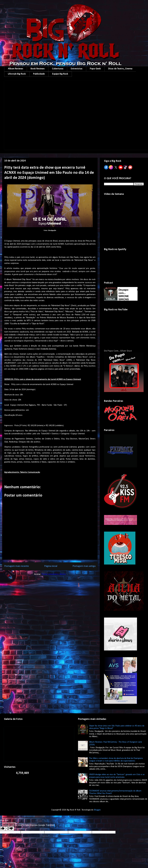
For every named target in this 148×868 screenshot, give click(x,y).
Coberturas (58, 69)
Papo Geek (95, 69)
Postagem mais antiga (84, 566)
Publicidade (39, 74)
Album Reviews (16, 69)
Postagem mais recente (17, 566)
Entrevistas (77, 69)
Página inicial (51, 566)
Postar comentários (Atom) (53, 574)
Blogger (97, 810)
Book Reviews (38, 69)
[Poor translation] (10, 829)
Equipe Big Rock (60, 74)
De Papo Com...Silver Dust (118, 351)
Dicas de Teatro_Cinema (120, 69)
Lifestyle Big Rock (17, 74)
